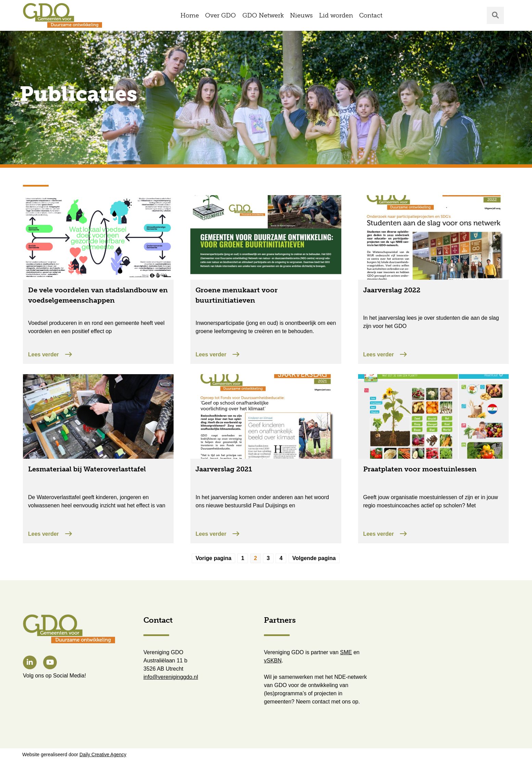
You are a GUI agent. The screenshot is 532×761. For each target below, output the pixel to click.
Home (190, 15)
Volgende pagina (314, 558)
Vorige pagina (213, 558)
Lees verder (50, 354)
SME (346, 652)
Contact (371, 15)
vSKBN (273, 661)
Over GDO (220, 15)
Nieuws (301, 15)
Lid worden (336, 15)
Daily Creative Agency (103, 754)
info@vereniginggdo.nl (171, 677)
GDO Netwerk (263, 15)
